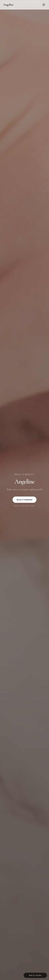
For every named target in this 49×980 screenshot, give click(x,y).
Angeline (8, 5)
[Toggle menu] (44, 5)
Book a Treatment (24, 500)
